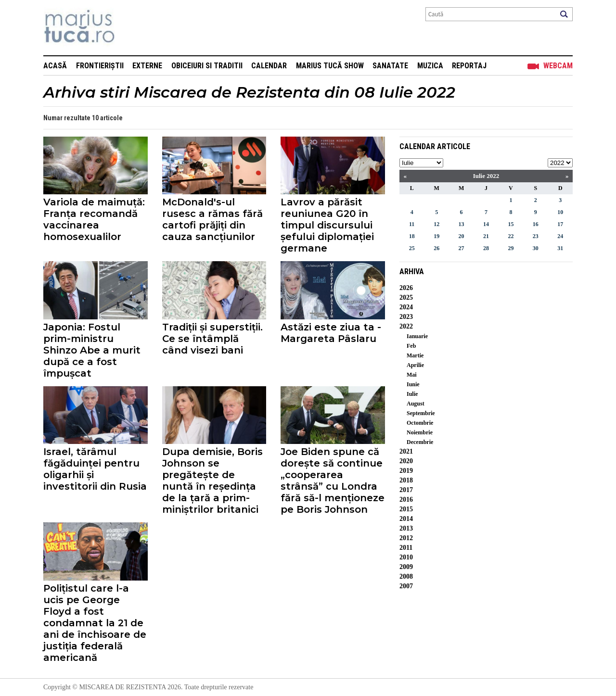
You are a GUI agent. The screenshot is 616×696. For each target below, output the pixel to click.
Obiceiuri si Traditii (207, 66)
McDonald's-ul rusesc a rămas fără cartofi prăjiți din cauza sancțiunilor (212, 219)
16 (536, 224)
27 (462, 248)
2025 (406, 297)
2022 (406, 326)
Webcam (558, 66)
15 (511, 224)
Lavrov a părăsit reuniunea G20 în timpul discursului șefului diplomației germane (327, 225)
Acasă (55, 66)
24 (560, 236)
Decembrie (420, 442)
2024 (406, 307)
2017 (406, 490)
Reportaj (469, 66)
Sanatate (390, 66)
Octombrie (420, 423)
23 (536, 236)
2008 (406, 576)
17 (560, 224)
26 (436, 248)
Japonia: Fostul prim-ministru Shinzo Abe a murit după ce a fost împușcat (92, 350)
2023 (406, 317)
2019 (406, 471)
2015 (406, 509)
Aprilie (415, 365)
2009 (406, 567)
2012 (406, 538)
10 (560, 212)
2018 (406, 480)
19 (436, 236)
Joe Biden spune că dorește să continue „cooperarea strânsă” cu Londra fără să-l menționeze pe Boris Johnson (333, 481)
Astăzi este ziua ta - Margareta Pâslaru (331, 333)
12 (436, 224)
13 (462, 224)
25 (412, 248)
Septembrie (421, 413)
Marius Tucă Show (330, 66)
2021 (406, 451)
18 (412, 236)
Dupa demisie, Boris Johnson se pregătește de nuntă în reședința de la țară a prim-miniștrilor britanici (212, 481)
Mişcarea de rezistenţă (131, 28)
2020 (406, 461)
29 (511, 248)
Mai (412, 375)
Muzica (430, 66)
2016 (406, 500)
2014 (406, 519)
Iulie (412, 394)
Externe (147, 66)
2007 (406, 586)
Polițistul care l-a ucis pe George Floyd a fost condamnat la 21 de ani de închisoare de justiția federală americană (95, 623)
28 (486, 248)
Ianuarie (417, 336)
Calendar (269, 66)
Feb (411, 346)
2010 (406, 557)
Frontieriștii (100, 66)
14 (486, 224)
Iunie (413, 384)
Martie (415, 355)
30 (536, 248)
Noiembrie (420, 432)
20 (462, 236)
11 (412, 224)
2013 (406, 528)
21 (486, 236)
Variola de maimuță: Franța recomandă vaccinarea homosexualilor (94, 219)
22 (511, 236)
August (416, 404)
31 (560, 248)
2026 (406, 288)
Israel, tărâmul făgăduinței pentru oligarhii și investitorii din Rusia (95, 469)
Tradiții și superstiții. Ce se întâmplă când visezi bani (212, 339)
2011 (406, 548)
